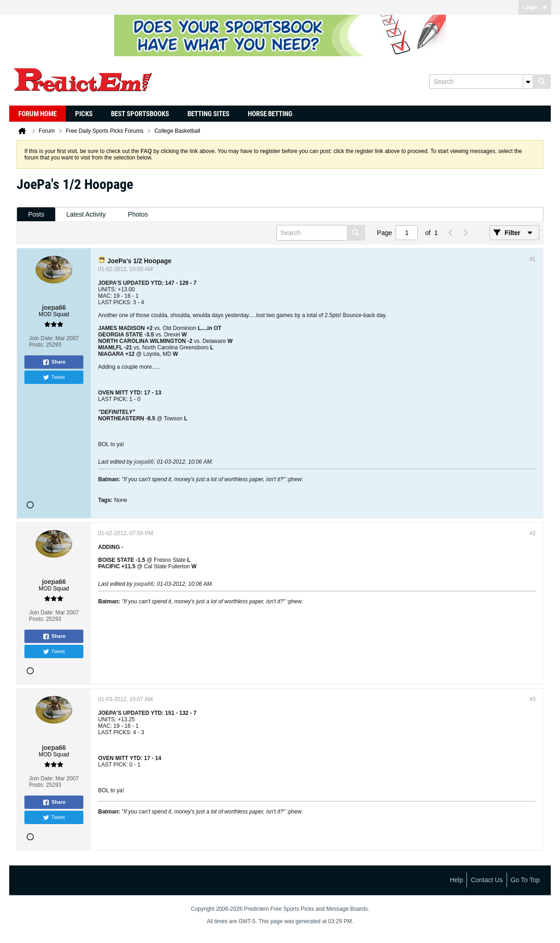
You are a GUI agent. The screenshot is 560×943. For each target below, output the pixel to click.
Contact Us (487, 880)
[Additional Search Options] (528, 82)
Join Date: (41, 338)
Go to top (525, 880)
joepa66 (144, 462)
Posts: (37, 345)
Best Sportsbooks (140, 114)
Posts (36, 214)
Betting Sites (208, 114)
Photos (138, 214)
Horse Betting (270, 114)
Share (54, 362)
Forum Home (38, 114)
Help (457, 880)
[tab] (36, 215)
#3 (533, 699)
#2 (533, 533)
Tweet (54, 377)
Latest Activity (86, 214)
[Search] (481, 82)
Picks (84, 114)
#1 (533, 259)
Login (535, 7)
